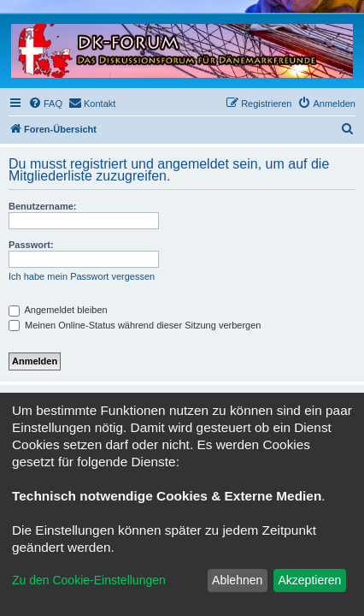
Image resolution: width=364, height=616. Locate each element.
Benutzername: (42, 206)
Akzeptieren (309, 580)
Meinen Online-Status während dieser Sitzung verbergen (135, 325)
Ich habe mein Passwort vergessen (82, 276)
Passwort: (31, 245)
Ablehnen (237, 580)
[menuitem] (45, 104)
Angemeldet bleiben (58, 310)
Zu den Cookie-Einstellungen (89, 580)
